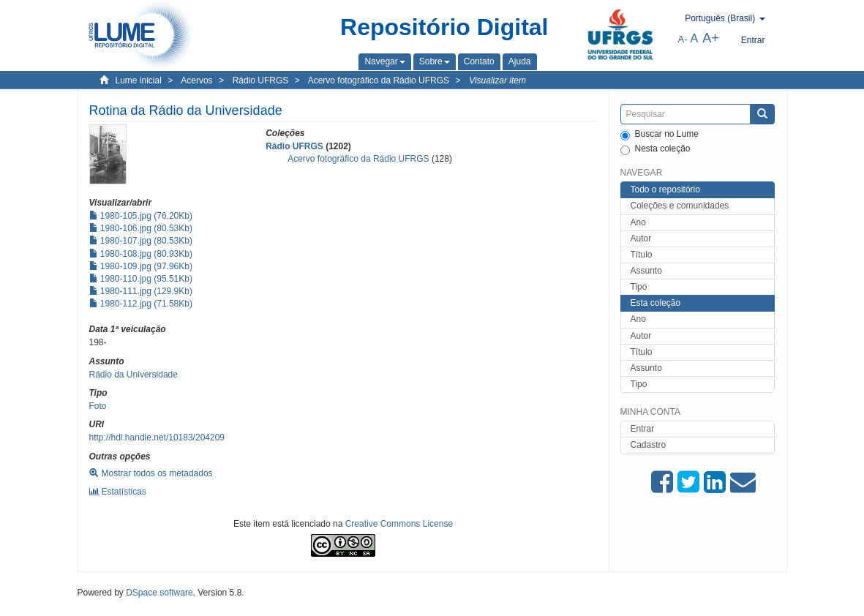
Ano (638, 222)
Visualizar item (497, 80)
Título (642, 255)
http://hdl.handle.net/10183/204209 (157, 437)
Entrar (643, 429)
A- (683, 39)
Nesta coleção (655, 149)
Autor (641, 238)
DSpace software (159, 593)
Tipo (639, 287)
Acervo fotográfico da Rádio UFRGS (379, 80)
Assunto (646, 271)
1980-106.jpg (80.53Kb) (141, 228)
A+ (711, 38)
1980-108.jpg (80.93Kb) (141, 254)
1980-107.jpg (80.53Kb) (141, 241)
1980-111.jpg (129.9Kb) (141, 291)
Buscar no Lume (660, 135)
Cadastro (649, 445)
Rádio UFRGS (261, 80)
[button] (384, 61)
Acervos (196, 80)
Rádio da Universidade (134, 375)
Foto (98, 406)
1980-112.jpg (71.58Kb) (141, 304)
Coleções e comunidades (680, 206)
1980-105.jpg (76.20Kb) (141, 216)
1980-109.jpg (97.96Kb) (141, 266)
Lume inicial (139, 80)
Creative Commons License (399, 524)
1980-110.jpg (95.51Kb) (141, 279)
